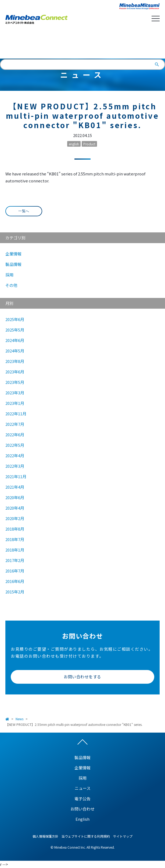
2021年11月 (16, 476)
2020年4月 (15, 508)
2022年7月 (15, 424)
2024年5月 (15, 351)
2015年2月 (15, 592)
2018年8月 (15, 529)
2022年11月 (16, 414)
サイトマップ (123, 836)
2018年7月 (15, 539)
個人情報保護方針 (45, 836)
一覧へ (24, 211)
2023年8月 (15, 361)
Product (89, 144)
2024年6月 (15, 340)
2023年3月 (15, 393)
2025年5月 (15, 330)
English (83, 44)
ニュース (83, 788)
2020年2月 (15, 518)
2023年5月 (15, 382)
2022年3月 (15, 466)
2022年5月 (15, 445)
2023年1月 (15, 403)
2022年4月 (15, 455)
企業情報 (13, 254)
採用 (9, 275)
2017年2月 (15, 560)
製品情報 (13, 264)
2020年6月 (15, 497)
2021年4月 (15, 487)
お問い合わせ (82, 809)
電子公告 (82, 799)
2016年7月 (15, 571)
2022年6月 (15, 435)
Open (156, 19)
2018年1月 (15, 550)
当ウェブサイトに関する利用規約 (86, 836)
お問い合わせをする (82, 677)
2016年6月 (15, 581)
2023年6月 (15, 372)
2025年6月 (15, 319)
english (74, 144)
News (19, 719)
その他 (11, 285)
